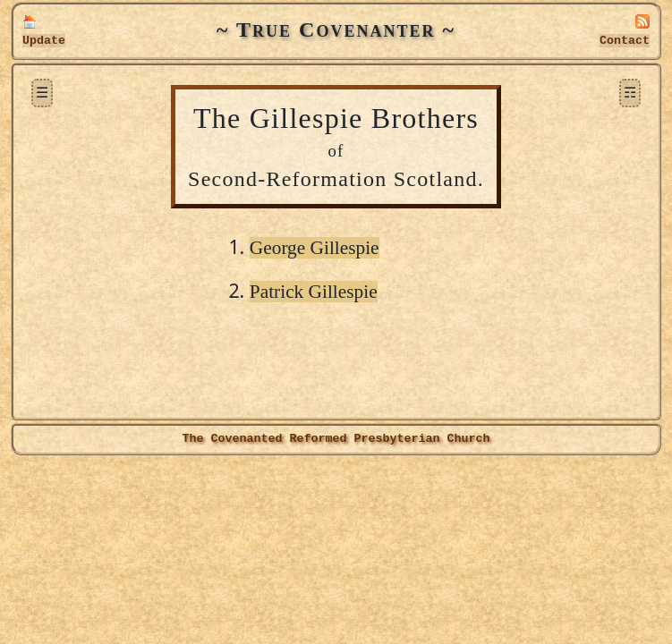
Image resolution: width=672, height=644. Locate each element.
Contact (625, 41)
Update (44, 41)
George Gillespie (315, 248)
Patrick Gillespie (314, 292)
